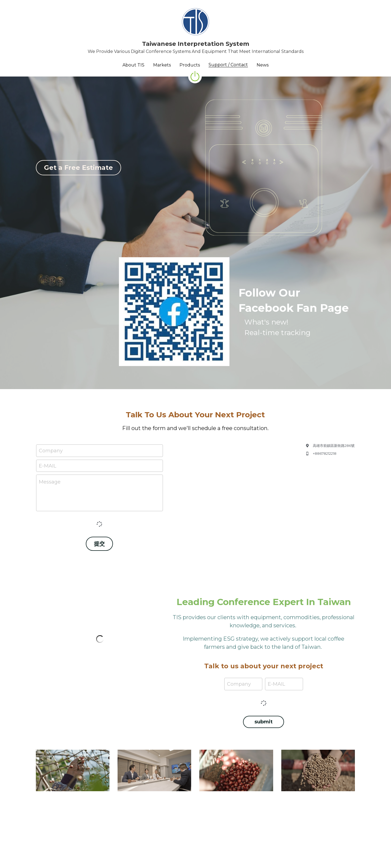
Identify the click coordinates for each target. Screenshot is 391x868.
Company (51, 450)
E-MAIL (48, 466)
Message (50, 482)
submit (264, 722)
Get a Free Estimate (78, 168)
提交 (99, 544)
